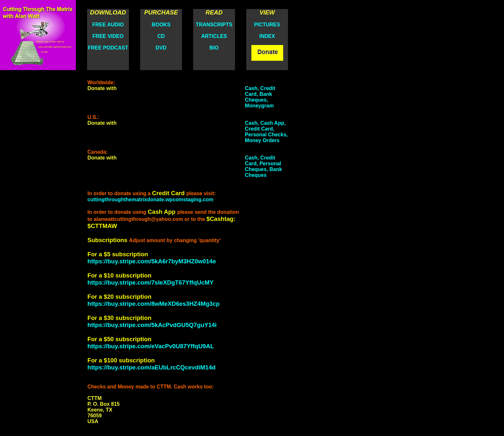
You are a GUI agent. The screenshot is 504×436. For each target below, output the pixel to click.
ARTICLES (214, 36)
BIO (214, 48)
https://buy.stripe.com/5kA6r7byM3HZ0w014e (152, 261)
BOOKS (161, 25)
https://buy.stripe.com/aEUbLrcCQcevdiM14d (152, 367)
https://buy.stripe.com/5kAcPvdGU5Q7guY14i (152, 325)
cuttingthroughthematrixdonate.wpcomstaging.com (150, 200)
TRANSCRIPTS (214, 25)
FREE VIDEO (108, 36)
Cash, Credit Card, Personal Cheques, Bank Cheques (264, 166)
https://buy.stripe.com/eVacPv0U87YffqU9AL (151, 346)
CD (161, 36)
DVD (161, 48)
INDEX (267, 36)
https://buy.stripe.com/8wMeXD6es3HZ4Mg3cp (153, 304)
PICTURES (267, 25)
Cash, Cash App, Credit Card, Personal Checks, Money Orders (266, 132)
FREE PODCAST (108, 48)
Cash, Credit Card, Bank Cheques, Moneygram (260, 97)
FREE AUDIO (108, 25)
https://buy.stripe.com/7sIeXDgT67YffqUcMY (151, 282)
